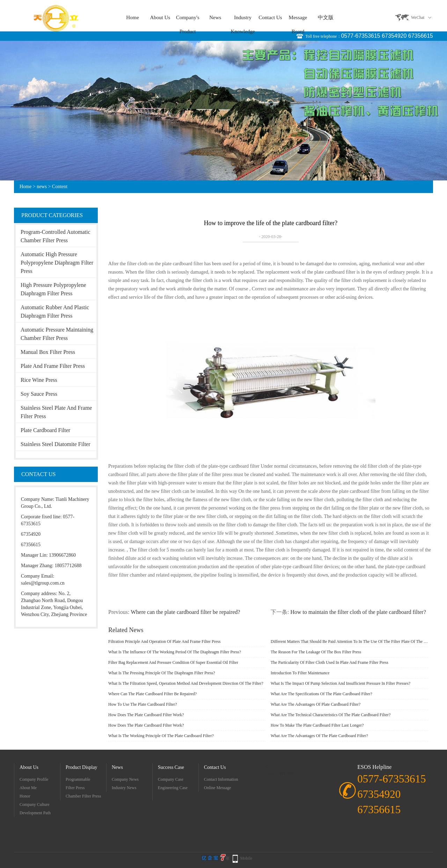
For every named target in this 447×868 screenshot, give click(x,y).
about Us (160, 17)
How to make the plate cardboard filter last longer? (317, 725)
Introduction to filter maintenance (300, 673)
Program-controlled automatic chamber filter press (56, 236)
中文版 (326, 17)
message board (298, 20)
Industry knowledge (243, 20)
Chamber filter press (83, 796)
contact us (270, 17)
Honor (25, 796)
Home (133, 17)
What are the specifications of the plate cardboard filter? (321, 694)
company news (125, 779)
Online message (218, 788)
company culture (35, 804)
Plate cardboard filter (45, 430)
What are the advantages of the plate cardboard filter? (319, 736)
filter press (75, 788)
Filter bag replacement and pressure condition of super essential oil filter (173, 662)
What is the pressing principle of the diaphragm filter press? (162, 673)
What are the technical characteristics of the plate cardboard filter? (331, 715)
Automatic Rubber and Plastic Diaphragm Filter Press (55, 311)
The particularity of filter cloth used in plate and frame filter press (329, 662)
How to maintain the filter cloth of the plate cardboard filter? (358, 612)
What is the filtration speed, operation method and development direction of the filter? (186, 683)
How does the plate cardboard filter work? (146, 715)
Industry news (124, 788)
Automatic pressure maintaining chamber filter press (57, 334)
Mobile (246, 858)
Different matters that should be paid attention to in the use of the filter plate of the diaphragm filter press (349, 641)
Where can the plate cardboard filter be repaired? (185, 612)
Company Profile (34, 779)
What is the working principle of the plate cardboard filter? (161, 736)
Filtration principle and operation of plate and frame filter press (164, 641)
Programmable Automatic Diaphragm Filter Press (85, 780)
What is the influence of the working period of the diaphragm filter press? (175, 652)
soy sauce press (39, 394)
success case (171, 767)
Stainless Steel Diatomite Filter (56, 444)
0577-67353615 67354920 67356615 (387, 36)
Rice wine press (39, 380)
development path (35, 813)
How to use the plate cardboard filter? (143, 704)
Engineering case (173, 788)
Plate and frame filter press (53, 366)
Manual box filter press (48, 352)
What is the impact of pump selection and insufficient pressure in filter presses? (340, 683)
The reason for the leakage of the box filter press (316, 652)
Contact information (221, 779)
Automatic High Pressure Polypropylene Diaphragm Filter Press (57, 263)
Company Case (171, 779)
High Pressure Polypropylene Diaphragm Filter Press (53, 289)
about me (28, 788)
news (215, 17)
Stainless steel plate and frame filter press (56, 412)
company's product (188, 20)
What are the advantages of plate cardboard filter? (316, 704)
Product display (82, 767)
